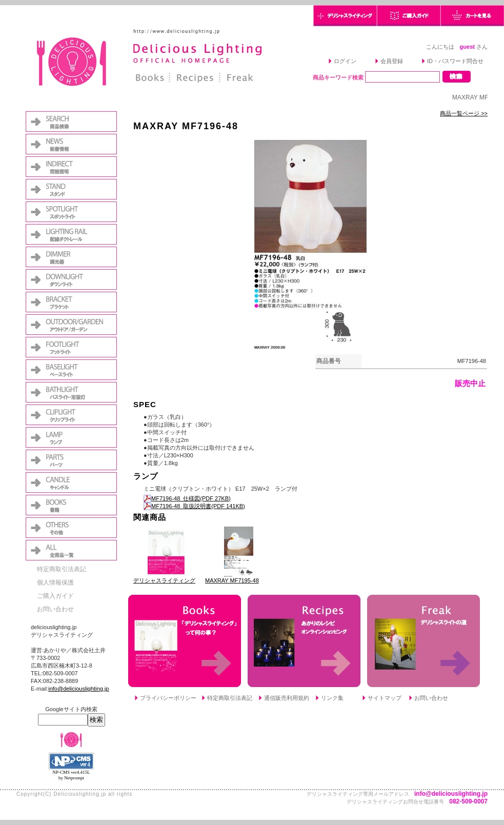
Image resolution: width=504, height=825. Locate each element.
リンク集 (332, 698)
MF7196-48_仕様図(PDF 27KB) (187, 498)
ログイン (345, 61)
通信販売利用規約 (287, 698)
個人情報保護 (55, 582)
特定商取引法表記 (62, 569)
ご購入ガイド (55, 596)
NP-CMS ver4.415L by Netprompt (71, 775)
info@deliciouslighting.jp (78, 689)
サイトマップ (385, 698)
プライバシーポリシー (168, 698)
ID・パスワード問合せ (455, 61)
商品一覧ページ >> (464, 113)
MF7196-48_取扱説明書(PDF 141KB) (194, 506)
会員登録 (392, 61)
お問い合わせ (55, 609)
